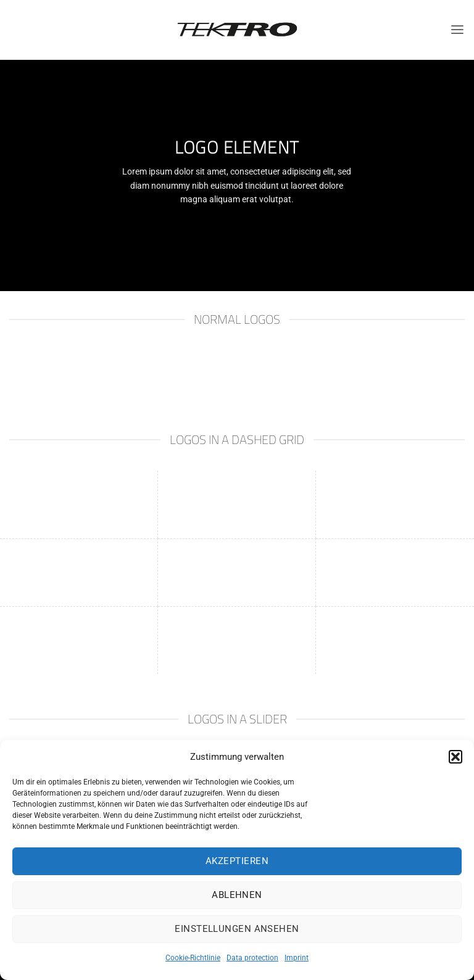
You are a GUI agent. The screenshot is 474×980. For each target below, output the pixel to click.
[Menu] (457, 30)
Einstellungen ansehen (237, 929)
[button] (455, 757)
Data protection (252, 958)
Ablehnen (237, 895)
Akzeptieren (237, 861)
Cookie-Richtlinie (193, 958)
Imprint (297, 958)
